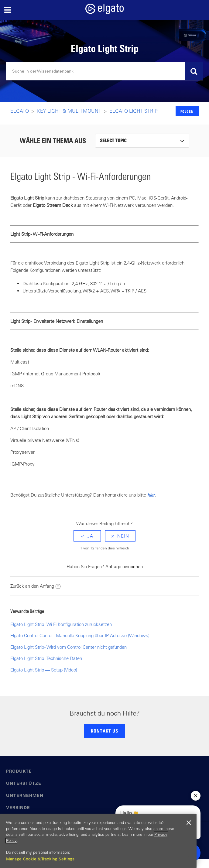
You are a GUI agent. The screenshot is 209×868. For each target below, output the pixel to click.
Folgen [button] (187, 111)
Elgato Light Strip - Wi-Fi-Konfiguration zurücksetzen (61, 624)
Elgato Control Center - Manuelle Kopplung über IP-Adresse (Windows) (80, 636)
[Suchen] (104, 71)
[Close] (189, 823)
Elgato (20, 111)
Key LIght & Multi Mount (69, 111)
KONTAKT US (104, 731)
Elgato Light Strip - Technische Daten (46, 658)
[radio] (87, 536)
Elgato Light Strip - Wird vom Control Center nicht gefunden (69, 647)
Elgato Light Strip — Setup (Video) (44, 670)
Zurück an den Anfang (35, 586)
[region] (98, 841)
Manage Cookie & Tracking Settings (40, 859)
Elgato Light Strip (134, 111)
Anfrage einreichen (124, 567)
